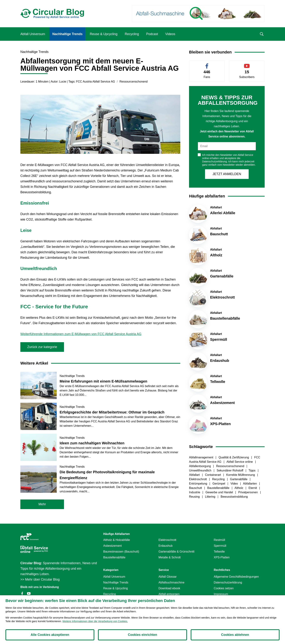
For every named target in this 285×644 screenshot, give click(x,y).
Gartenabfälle (239, 479)
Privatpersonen (248, 492)
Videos (170, 34)
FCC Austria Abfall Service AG (95, 82)
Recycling (132, 34)
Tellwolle (219, 552)
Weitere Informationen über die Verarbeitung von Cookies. (95, 621)
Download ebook (169, 588)
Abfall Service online (240, 462)
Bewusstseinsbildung (234, 497)
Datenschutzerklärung (228, 582)
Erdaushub (165, 546)
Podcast (152, 34)
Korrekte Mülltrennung (241, 475)
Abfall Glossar (168, 577)
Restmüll (219, 540)
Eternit (253, 488)
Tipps (252, 470)
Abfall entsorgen (169, 594)
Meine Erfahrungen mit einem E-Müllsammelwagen (103, 381)
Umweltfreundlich (201, 470)
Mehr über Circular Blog (42, 579)
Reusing (195, 497)
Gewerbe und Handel (220, 492)
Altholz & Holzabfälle (117, 540)
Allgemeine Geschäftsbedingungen (236, 577)
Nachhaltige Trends (67, 34)
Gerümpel (219, 484)
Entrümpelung (198, 484)
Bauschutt (196, 488)
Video (235, 484)
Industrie (195, 492)
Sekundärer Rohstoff (230, 470)
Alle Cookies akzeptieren (50, 635)
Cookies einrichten (142, 635)
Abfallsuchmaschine (171, 582)
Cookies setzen (224, 588)
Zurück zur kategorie (42, 347)
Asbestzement (112, 546)
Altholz (239, 488)
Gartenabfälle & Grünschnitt (176, 552)
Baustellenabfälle (219, 488)
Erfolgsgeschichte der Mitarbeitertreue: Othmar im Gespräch (112, 412)
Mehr (42, 504)
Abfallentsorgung (200, 466)
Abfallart (195, 475)
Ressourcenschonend (134, 82)
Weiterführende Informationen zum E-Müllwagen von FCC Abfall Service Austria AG (81, 334)
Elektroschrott (198, 479)
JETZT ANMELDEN (227, 174)
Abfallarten (250, 484)
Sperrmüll (220, 546)
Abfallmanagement (202, 457)
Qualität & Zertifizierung (234, 457)
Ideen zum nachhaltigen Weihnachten (92, 443)
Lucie (63, 82)
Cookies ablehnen (235, 635)
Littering (211, 497)
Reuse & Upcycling (104, 34)
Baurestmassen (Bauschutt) (121, 552)
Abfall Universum (33, 34)
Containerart (213, 475)
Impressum (221, 594)
